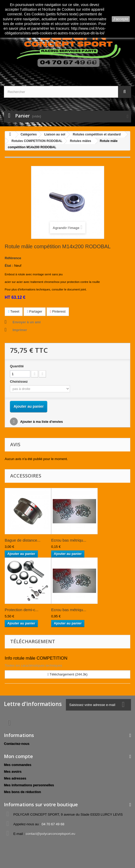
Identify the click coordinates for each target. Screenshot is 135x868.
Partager (34, 311)
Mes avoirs (13, 771)
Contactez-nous (17, 744)
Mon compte (18, 756)
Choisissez (19, 382)
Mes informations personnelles (29, 785)
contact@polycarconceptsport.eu (51, 834)
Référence (13, 258)
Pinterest (58, 311)
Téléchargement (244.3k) (67, 674)
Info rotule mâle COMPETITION (36, 658)
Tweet (14, 311)
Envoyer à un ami (27, 322)
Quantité (17, 366)
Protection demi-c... (22, 610)
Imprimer (20, 330)
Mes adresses (15, 778)
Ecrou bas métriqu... (69, 540)
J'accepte (121, 19)
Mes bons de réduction (22, 792)
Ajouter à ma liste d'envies (41, 422)
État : (9, 266)
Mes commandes (18, 765)
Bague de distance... (23, 540)
